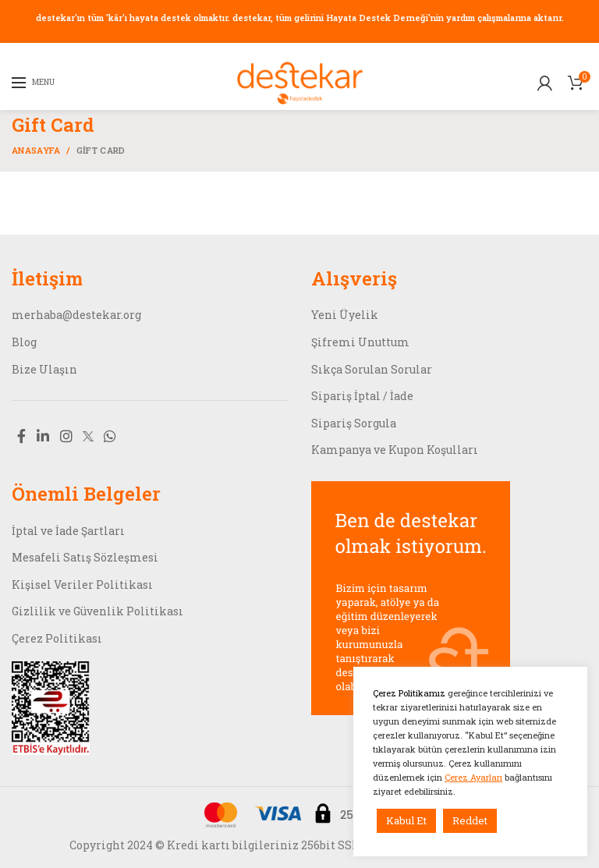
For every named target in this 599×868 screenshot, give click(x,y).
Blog (24, 342)
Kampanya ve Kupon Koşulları (395, 450)
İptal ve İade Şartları (68, 531)
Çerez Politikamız (410, 693)
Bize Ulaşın (44, 369)
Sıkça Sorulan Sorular (372, 369)
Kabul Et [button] (406, 820)
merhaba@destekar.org (76, 315)
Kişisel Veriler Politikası (82, 585)
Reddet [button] (470, 820)
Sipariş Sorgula (354, 423)
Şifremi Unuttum (360, 342)
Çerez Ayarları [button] (473, 777)
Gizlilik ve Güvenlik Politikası (97, 611)
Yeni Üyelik (345, 315)
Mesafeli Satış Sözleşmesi (85, 557)
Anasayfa (36, 150)
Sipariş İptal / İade (362, 396)
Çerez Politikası (57, 638)
